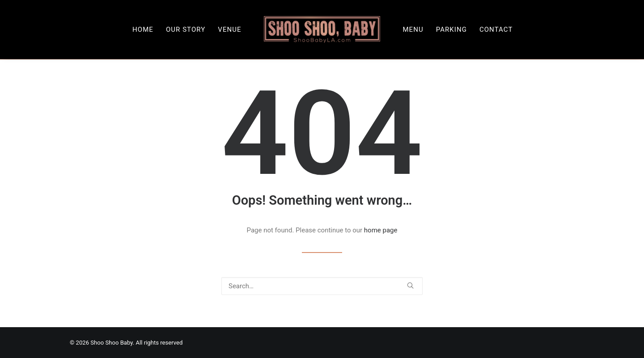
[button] (410, 285)
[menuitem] (143, 29)
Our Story (186, 29)
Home (143, 29)
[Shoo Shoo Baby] (322, 29)
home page (381, 230)
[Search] (322, 286)
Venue (229, 29)
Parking (451, 29)
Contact (496, 29)
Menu (413, 29)
